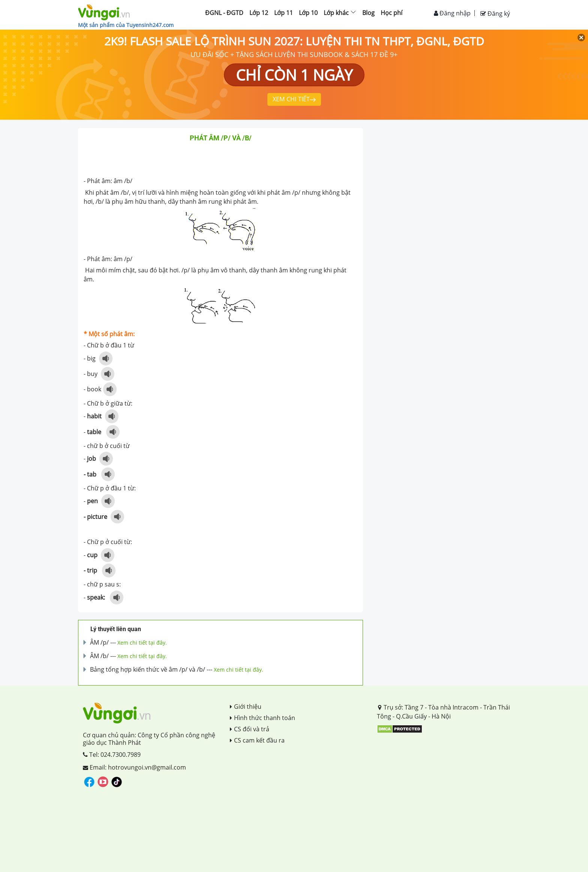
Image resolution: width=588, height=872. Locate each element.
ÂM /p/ (99, 642)
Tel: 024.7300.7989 (112, 755)
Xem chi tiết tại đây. (142, 643)
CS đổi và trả (250, 729)
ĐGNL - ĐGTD (224, 13)
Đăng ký (495, 14)
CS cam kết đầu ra (257, 740)
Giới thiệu (246, 707)
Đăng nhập (452, 13)
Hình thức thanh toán (262, 718)
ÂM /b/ (99, 656)
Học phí (391, 13)
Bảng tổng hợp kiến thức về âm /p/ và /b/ (148, 669)
